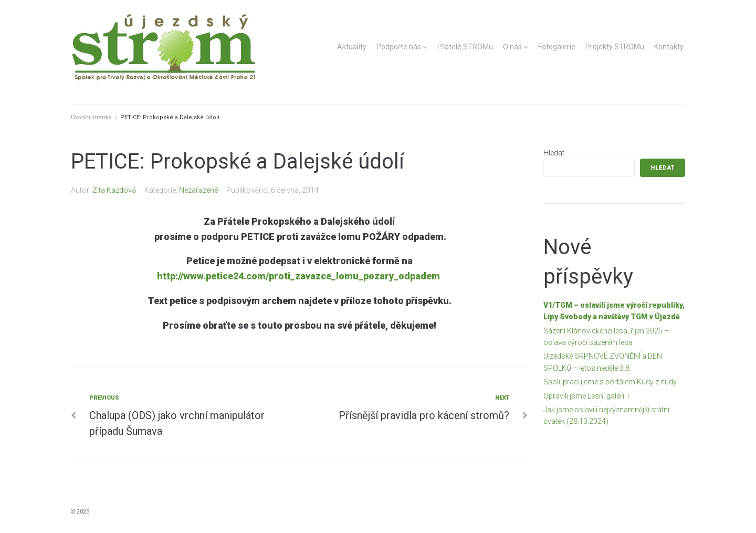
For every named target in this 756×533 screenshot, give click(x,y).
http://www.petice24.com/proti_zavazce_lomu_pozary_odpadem (298, 276)
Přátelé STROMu (465, 47)
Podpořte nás (399, 47)
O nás (512, 47)
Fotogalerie (557, 47)
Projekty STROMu (615, 47)
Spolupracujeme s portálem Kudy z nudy (610, 382)
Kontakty (669, 47)
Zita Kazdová (114, 190)
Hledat (554, 153)
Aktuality (352, 47)
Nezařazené (198, 190)
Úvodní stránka (91, 117)
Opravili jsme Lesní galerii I (586, 396)
